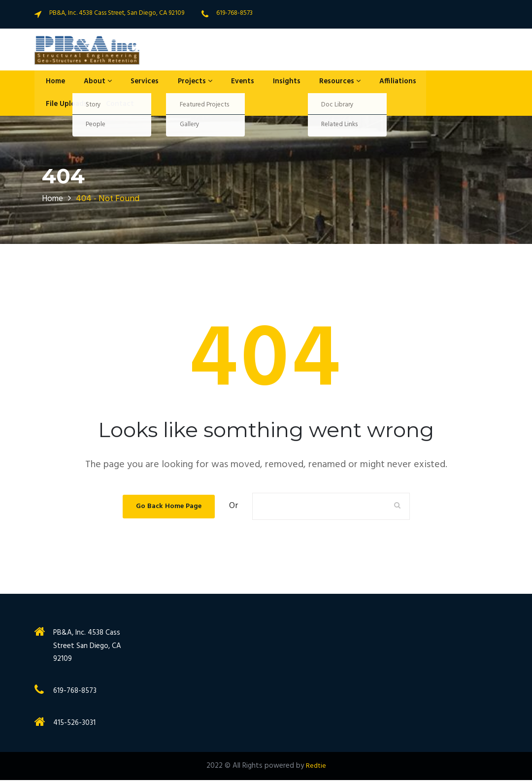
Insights (266, 83)
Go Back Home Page (169, 510)
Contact (113, 107)
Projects (181, 83)
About (91, 83)
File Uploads (63, 107)
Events (226, 83)
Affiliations (371, 83)
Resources (316, 83)
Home (52, 83)
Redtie (316, 770)
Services (134, 83)
